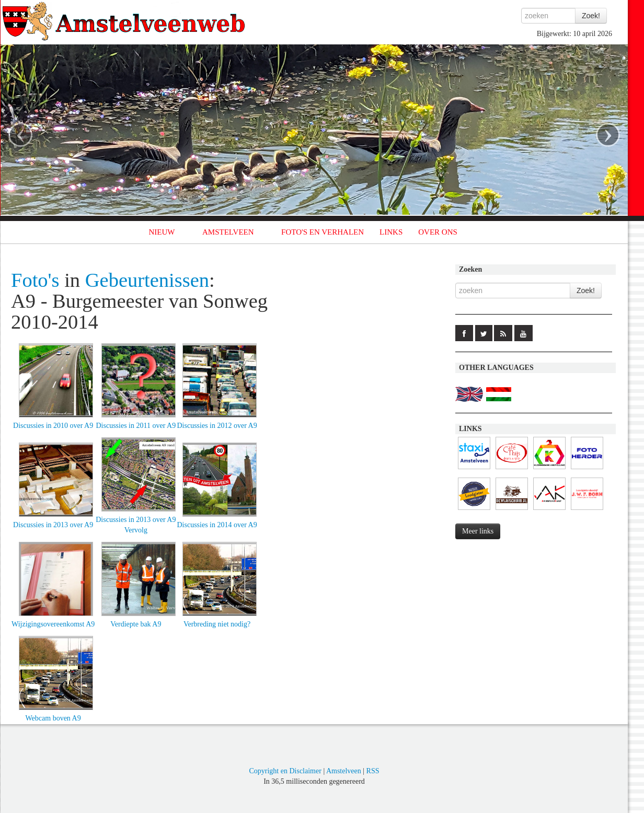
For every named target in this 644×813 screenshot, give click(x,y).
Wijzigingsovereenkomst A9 (53, 624)
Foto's (35, 280)
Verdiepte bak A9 (136, 624)
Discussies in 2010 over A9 (53, 426)
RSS (373, 771)
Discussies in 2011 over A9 (136, 426)
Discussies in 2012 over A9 (217, 426)
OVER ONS (438, 232)
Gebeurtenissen (147, 280)
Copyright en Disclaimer (285, 771)
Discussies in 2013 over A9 (53, 525)
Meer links (478, 531)
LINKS (391, 232)
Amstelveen (344, 771)
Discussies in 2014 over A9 (217, 525)
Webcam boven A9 (53, 718)
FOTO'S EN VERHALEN (323, 232)
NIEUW (162, 232)
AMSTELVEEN (228, 232)
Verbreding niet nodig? (217, 624)
